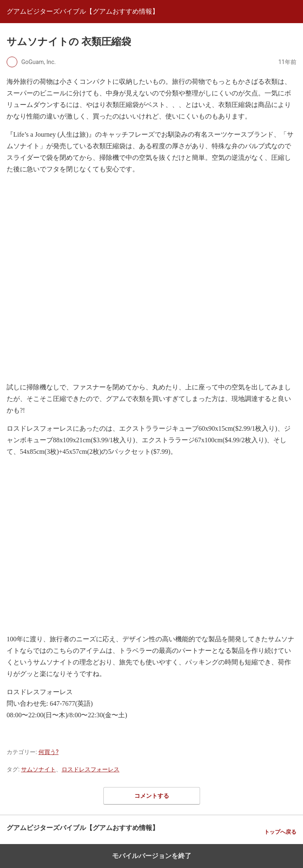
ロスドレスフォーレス (91, 769)
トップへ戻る (280, 832)
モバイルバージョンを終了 (152, 856)
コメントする (152, 796)
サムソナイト (38, 769)
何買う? (49, 752)
